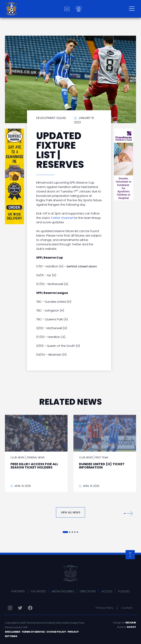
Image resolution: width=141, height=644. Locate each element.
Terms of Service (33, 632)
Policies (124, 591)
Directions (88, 591)
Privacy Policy (104, 608)
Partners (18, 591)
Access (107, 591)
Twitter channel (62, 218)
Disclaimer (12, 632)
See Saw (131, 623)
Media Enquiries (63, 591)
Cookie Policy (56, 632)
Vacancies (38, 591)
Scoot (132, 627)
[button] (128, 513)
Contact (127, 608)
